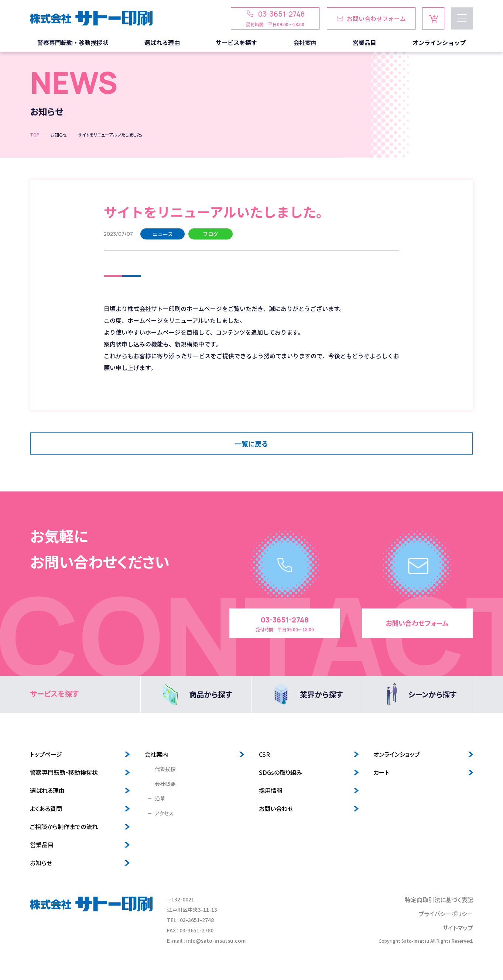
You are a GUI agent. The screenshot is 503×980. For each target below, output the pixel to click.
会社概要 (165, 784)
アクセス (164, 813)
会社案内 (156, 754)
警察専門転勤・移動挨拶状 (64, 772)
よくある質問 (46, 808)
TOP (35, 134)
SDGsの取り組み (280, 772)
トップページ (46, 754)
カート (381, 772)
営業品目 (42, 845)
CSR (264, 754)
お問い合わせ (276, 808)
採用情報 (271, 790)
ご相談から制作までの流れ (64, 827)
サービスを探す (54, 693)
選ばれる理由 (47, 790)
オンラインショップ (397, 754)
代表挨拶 (165, 769)
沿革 (160, 798)
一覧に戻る (251, 444)
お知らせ (59, 134)
